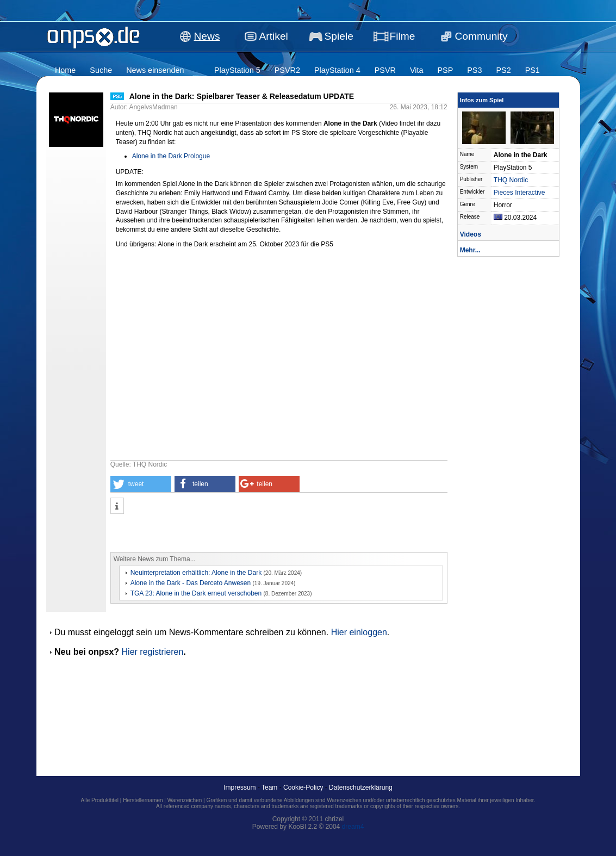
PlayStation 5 (237, 70)
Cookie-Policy (303, 787)
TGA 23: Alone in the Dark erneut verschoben (196, 593)
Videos (471, 234)
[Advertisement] (238, 533)
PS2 (503, 70)
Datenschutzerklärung (361, 787)
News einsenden (155, 70)
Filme (403, 36)
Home (65, 70)
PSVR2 (287, 70)
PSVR (385, 70)
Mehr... (470, 250)
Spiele (339, 36)
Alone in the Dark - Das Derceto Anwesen (191, 583)
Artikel (274, 36)
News (207, 36)
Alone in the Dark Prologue (171, 156)
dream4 (353, 827)
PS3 (474, 70)
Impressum (239, 787)
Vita (417, 70)
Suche (101, 70)
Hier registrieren (153, 652)
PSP (445, 70)
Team (269, 787)
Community (481, 36)
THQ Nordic (511, 180)
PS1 (533, 70)
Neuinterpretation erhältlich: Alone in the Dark (196, 573)
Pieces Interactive (519, 193)
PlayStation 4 (337, 70)
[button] (141, 484)
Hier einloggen (359, 632)
